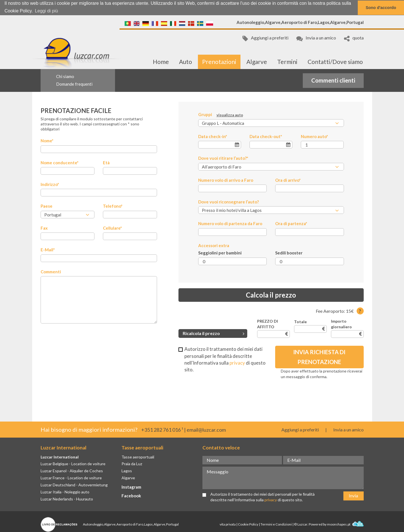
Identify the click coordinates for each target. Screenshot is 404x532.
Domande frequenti (74, 84)
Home (161, 62)
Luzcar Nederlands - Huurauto (67, 499)
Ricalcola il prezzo (214, 333)
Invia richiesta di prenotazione (319, 357)
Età (106, 162)
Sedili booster (289, 253)
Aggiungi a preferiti (265, 38)
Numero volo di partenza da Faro (230, 223)
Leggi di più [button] (47, 11)
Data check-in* (213, 136)
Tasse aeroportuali (138, 457)
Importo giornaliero (341, 324)
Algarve (257, 62)
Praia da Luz (132, 464)
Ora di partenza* (291, 223)
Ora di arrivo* (288, 180)
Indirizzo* (50, 184)
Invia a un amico (316, 38)
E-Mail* (48, 250)
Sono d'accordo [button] (381, 8)
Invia (353, 496)
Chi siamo (65, 76)
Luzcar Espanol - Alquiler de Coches (72, 471)
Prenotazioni (219, 62)
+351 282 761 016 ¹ (162, 430)
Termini (287, 62)
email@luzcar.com (206, 430)
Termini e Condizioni (276, 524)
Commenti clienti (333, 80)
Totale (300, 322)
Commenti (51, 271)
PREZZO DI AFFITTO (268, 324)
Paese (47, 206)
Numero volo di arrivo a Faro (226, 180)
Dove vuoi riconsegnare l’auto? (229, 202)
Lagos (127, 471)
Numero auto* (314, 136)
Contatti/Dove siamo (335, 62)
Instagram (131, 487)
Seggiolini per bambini (220, 253)
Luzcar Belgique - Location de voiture (73, 464)
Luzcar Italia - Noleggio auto (65, 492)
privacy (237, 363)
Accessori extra (214, 245)
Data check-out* (266, 136)
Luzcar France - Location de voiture (71, 478)
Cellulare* (112, 228)
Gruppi (221, 115)
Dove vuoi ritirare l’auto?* (223, 158)
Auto (186, 62)
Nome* (47, 141)
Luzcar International (60, 457)
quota (354, 38)
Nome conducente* (60, 162)
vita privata (228, 524)
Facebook (131, 495)
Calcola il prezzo (271, 295)
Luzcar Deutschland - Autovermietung (74, 485)
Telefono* (113, 206)
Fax (44, 228)
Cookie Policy (248, 524)
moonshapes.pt (345, 524)
